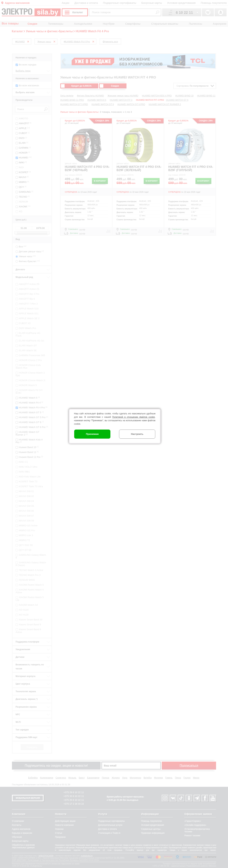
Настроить (137, 434)
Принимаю (92, 434)
